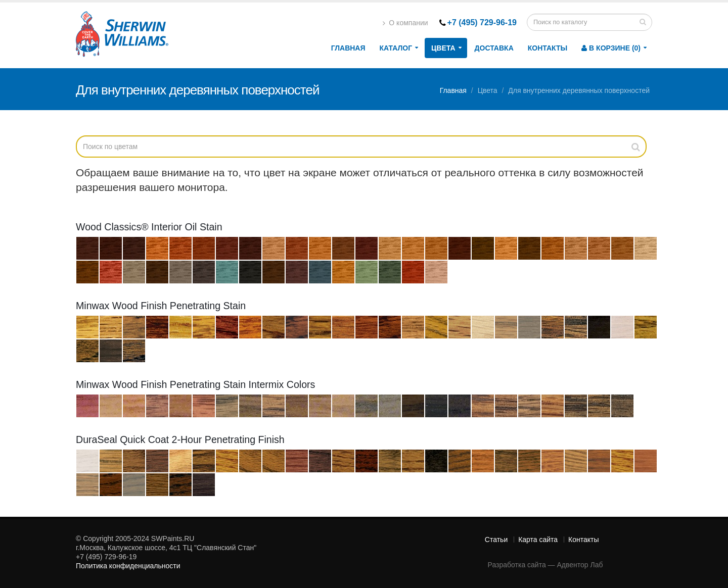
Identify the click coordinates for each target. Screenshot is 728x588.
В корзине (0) (611, 48)
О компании (405, 23)
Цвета (443, 48)
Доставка (494, 48)
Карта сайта (538, 540)
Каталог (396, 48)
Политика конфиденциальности (128, 566)
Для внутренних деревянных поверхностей (579, 90)
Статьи (496, 540)
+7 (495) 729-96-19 (482, 22)
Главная (348, 48)
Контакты (548, 48)
